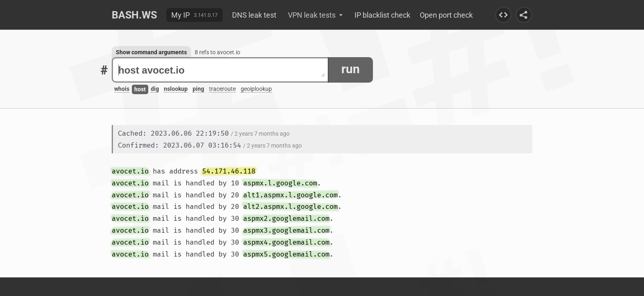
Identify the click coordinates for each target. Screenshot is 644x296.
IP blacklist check (382, 15)
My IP (181, 15)
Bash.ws (134, 15)
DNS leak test (254, 15)
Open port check (446, 15)
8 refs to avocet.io (217, 52)
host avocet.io (222, 70)
